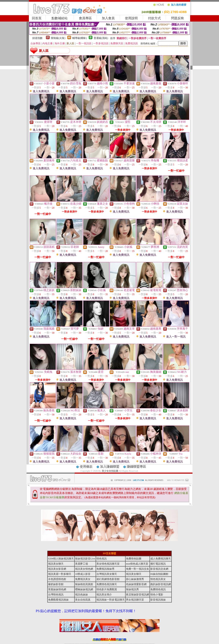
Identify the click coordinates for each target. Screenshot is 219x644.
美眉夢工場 (81, 564)
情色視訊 (102, 559)
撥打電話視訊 (158, 564)
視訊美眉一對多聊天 (60, 574)
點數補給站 (60, 18)
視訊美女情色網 (84, 569)
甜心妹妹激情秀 (135, 579)
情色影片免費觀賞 (107, 589)
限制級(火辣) (58, 38)
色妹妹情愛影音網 (136, 584)
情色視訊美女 (158, 579)
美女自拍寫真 (83, 600)
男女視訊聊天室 (135, 600)
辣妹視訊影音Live (85, 559)
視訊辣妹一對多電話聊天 (111, 600)
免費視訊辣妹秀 (105, 569)
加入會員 (108, 18)
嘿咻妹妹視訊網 (84, 589)
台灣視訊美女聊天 (107, 574)
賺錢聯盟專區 (136, 467)
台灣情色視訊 (56, 595)
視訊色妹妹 (81, 595)
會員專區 (85, 18)
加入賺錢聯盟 (110, 467)
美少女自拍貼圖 (110, 471)
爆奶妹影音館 (56, 584)
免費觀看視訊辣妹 (58, 600)
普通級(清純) (101, 38)
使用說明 (131, 18)
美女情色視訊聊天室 (108, 564)
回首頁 (37, 18)
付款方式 (154, 18)
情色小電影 (157, 595)
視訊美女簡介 (104, 595)
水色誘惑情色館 (57, 579)
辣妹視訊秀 (132, 589)
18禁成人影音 (83, 574)
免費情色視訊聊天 (107, 584)
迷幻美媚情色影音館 (108, 579)
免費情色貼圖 (134, 559)
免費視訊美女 (83, 579)
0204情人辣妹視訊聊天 (61, 559)
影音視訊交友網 (159, 569)
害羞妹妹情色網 (57, 589)
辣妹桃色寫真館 (84, 584)
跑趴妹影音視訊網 (161, 584)
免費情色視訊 (158, 589)
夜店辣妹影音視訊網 (138, 595)
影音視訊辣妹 (158, 600)
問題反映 (178, 18)
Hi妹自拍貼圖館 (159, 574)
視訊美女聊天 (56, 564)
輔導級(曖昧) (80, 38)
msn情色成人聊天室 (137, 564)
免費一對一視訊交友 (138, 569)
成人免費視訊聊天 (161, 559)
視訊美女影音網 (57, 569)
